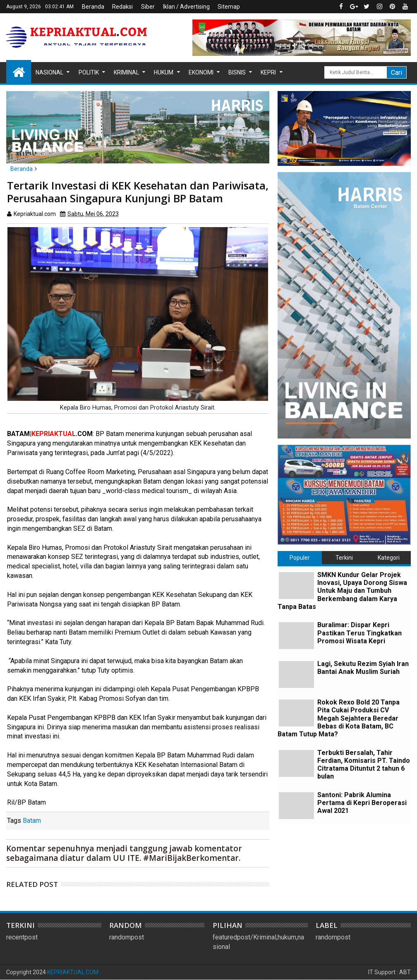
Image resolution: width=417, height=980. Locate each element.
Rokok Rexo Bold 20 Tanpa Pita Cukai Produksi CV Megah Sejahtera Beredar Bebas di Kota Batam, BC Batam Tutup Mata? (339, 718)
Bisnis (237, 72)
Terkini (344, 558)
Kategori (389, 558)
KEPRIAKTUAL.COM (73, 972)
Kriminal (126, 72)
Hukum (164, 72)
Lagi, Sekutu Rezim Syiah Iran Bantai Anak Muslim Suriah (363, 668)
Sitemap (229, 7)
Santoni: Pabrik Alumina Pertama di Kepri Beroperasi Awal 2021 (362, 803)
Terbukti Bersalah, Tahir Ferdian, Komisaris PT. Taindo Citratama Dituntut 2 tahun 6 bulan (364, 765)
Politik (89, 72)
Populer (300, 558)
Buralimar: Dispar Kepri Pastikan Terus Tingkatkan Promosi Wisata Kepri (359, 633)
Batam (32, 821)
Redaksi (122, 7)
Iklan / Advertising (186, 7)
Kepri (268, 72)
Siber (148, 7)
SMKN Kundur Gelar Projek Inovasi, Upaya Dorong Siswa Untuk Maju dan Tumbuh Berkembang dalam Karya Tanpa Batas (342, 591)
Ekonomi (201, 72)
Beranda (93, 7)
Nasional (49, 72)
